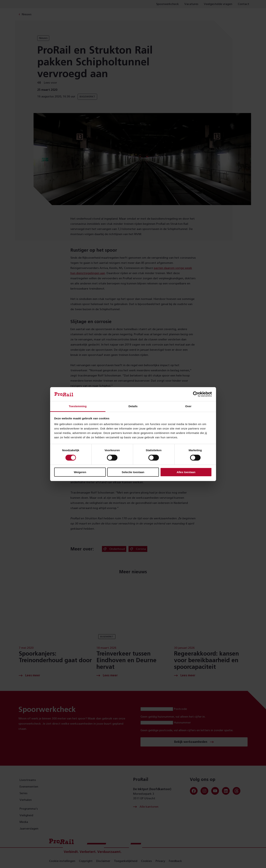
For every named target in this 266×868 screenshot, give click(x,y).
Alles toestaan (186, 472)
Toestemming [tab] (78, 406)
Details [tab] (133, 406)
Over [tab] (188, 406)
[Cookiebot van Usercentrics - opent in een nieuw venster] (196, 394)
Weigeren (80, 472)
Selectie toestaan (133, 472)
